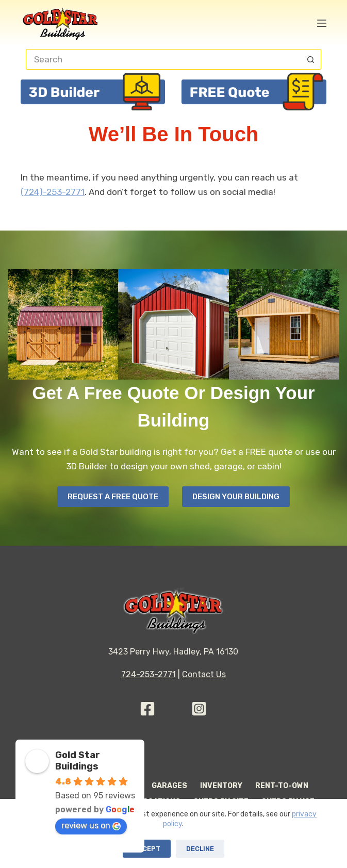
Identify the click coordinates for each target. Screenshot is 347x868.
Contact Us (204, 674)
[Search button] (311, 59)
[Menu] (322, 23)
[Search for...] (163, 59)
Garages (169, 786)
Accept (147, 849)
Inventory (221, 786)
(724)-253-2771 (53, 192)
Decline (200, 849)
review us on (91, 825)
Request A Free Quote (113, 497)
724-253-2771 (148, 674)
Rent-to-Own (282, 786)
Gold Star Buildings (78, 761)
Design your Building (236, 497)
